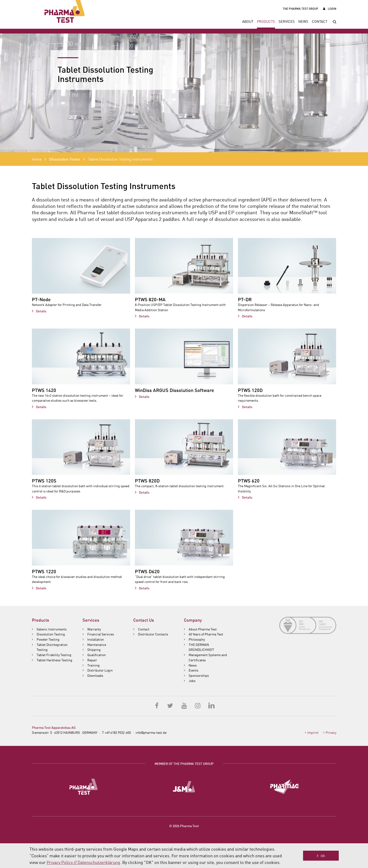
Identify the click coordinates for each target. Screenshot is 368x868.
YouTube (184, 705)
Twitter (171, 705)
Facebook (157, 705)
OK (323, 856)
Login (332, 8)
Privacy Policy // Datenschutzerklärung (83, 862)
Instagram (198, 705)
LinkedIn (211, 705)
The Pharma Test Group (301, 8)
